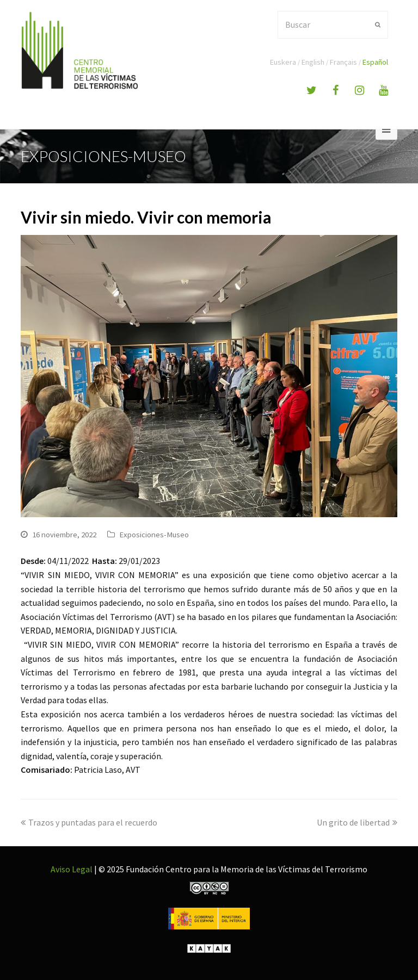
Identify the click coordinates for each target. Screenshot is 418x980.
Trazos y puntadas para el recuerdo (89, 822)
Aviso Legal (72, 869)
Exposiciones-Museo (154, 534)
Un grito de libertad (357, 822)
